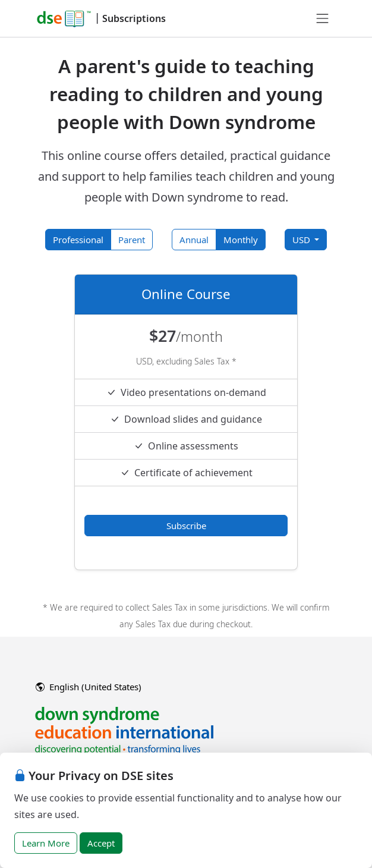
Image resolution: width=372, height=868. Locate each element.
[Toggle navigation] (323, 18)
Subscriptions (134, 18)
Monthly (241, 240)
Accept (101, 843)
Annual (194, 240)
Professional (78, 240)
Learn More (46, 843)
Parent (132, 240)
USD (302, 240)
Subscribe (186, 526)
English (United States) (89, 687)
